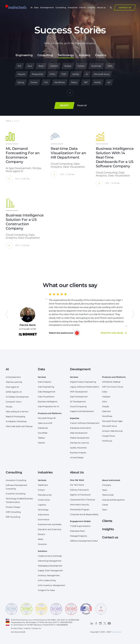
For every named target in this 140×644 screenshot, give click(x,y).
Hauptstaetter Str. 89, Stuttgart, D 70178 (27, 622)
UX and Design (77, 458)
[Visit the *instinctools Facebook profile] (96, 623)
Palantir (41, 443)
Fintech (41, 490)
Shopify (106, 406)
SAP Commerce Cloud (112, 387)
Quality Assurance (78, 448)
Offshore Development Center (84, 541)
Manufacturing (45, 495)
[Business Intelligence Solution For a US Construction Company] (9, 245)
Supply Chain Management (50, 571)
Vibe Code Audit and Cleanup (19, 426)
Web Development (79, 433)
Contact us (110, 537)
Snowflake (43, 433)
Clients (83, 8)
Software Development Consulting (16, 487)
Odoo (105, 392)
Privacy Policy (17, 628)
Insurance (42, 544)
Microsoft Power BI (47, 418)
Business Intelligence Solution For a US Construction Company (25, 222)
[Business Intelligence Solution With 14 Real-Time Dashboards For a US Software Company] (99, 183)
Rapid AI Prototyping (15, 416)
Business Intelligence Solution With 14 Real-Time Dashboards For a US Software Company (115, 157)
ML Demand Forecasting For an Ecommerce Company (23, 155)
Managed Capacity (79, 536)
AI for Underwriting (47, 580)
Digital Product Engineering (83, 382)
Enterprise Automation (81, 428)
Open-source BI (45, 423)
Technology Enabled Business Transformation (19, 500)
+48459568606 (62, 625)
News (105, 490)
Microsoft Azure (109, 426)
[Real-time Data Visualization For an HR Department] (54, 174)
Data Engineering (46, 387)
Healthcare (43, 485)
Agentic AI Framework (80, 495)
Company (107, 485)
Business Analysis (78, 453)
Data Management (47, 392)
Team (105, 510)
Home (8, 121)
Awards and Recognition (113, 500)
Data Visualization (46, 397)
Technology (43, 510)
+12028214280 (73, 620)
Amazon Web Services (112, 431)
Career (105, 505)
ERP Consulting (13, 517)
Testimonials (108, 495)
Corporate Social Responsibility (84, 514)
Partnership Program (80, 510)
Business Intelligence (48, 402)
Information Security (80, 505)
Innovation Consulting (16, 480)
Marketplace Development (50, 566)
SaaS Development (79, 397)
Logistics (42, 505)
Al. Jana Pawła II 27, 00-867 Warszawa (26, 625)
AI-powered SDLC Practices (83, 500)
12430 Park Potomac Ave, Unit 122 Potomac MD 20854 (33, 620)
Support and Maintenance (82, 411)
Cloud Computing (78, 406)
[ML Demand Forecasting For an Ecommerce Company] (9, 179)
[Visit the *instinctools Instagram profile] (100, 623)
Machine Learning (14, 382)
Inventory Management (49, 575)
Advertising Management (50, 561)
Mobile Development (80, 438)
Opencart (106, 411)
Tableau (41, 438)
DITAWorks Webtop (111, 382)
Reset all (82, 105)
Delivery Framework (79, 490)
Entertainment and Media (50, 524)
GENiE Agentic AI (14, 392)
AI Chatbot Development (17, 397)
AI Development (13, 377)
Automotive (43, 515)
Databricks (43, 428)
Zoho (105, 402)
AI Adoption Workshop (16, 421)
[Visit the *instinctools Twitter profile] (105, 623)
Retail (40, 539)
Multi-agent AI (12, 387)
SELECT (64, 105)
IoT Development (78, 402)
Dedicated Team (78, 531)
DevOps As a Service (79, 443)
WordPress (107, 416)
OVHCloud (107, 441)
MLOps (9, 407)
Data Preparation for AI (48, 406)
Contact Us (124, 8)
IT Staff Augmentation (80, 526)
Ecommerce (44, 519)
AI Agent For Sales (46, 590)
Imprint (27, 628)
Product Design (13, 507)
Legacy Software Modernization (85, 387)
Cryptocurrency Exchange (50, 556)
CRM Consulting (13, 512)
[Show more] (70, 93)
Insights (91, 8)
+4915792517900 (66, 622)
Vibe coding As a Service (17, 412)
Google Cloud (108, 436)
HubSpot (106, 397)
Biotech (41, 534)
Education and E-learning (49, 529)
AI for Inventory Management (51, 585)
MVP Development (79, 392)
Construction (44, 500)
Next (133, 314)
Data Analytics (45, 382)
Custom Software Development (85, 423)
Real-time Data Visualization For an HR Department (68, 153)
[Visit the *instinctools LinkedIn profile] (92, 623)
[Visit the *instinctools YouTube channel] (109, 623)
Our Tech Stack (77, 485)
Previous (7, 314)
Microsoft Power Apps (112, 421)
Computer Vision (14, 402)
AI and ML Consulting (16, 494)
